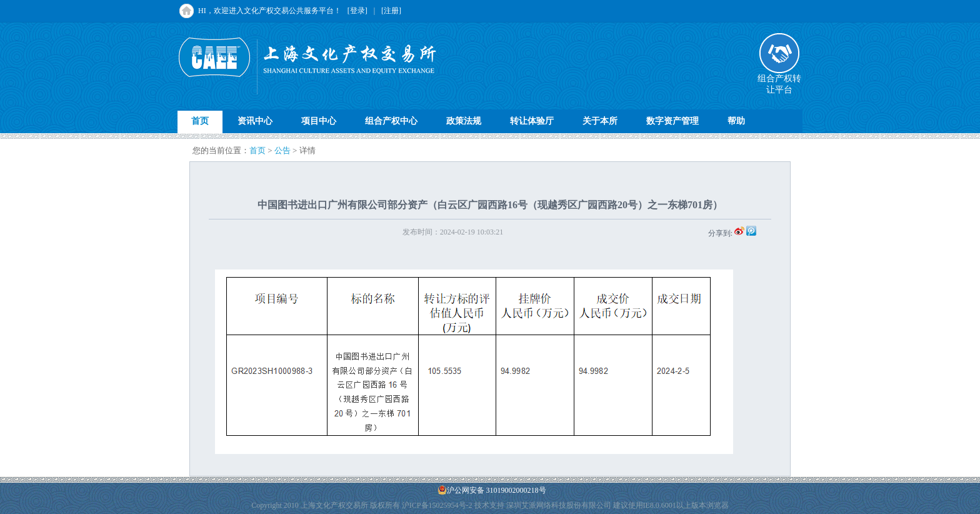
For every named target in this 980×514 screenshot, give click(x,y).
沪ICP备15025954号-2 (437, 505)
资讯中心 (255, 121)
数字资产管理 (672, 121)
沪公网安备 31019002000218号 (492, 490)
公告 (282, 150)
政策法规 (464, 121)
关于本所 (600, 121)
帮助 (736, 121)
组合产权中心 (391, 121)
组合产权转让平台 (779, 80)
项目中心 (319, 121)
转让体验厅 (532, 121)
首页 (200, 121)
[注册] (391, 11)
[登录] (357, 11)
